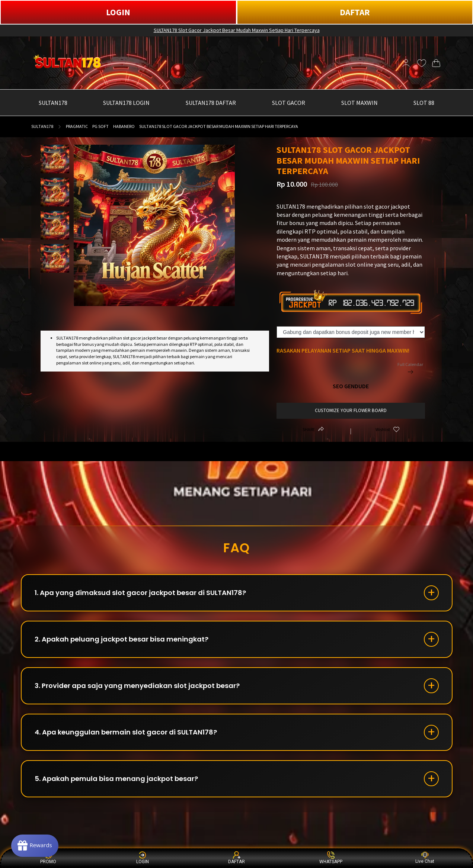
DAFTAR (355, 12)
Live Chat (425, 858)
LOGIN (118, 12)
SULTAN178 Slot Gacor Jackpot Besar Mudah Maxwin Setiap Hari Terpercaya (237, 30)
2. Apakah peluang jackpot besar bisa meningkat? (122, 639)
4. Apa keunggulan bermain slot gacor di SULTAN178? (126, 732)
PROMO (48, 858)
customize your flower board (351, 410)
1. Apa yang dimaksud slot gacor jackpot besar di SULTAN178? (140, 593)
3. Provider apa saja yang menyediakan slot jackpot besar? (137, 686)
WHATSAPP (331, 858)
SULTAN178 (42, 126)
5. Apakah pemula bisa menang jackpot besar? (116, 779)
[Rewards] (35, 846)
